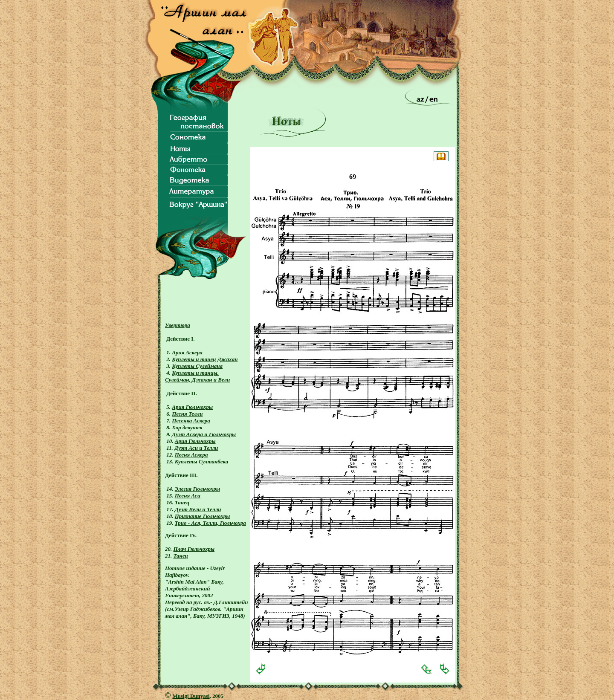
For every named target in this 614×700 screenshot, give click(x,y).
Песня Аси (188, 496)
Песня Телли (187, 414)
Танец (182, 502)
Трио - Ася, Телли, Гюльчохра (210, 523)
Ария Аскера (187, 352)
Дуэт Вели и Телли (198, 509)
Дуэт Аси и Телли (196, 448)
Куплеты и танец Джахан (205, 359)
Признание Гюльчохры (202, 516)
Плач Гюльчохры (194, 549)
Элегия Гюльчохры (197, 489)
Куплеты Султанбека (202, 461)
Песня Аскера (191, 455)
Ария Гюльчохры (192, 407)
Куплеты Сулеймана (197, 366)
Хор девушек (187, 427)
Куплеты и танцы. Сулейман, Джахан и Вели (197, 376)
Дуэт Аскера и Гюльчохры (204, 434)
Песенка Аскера (191, 421)
